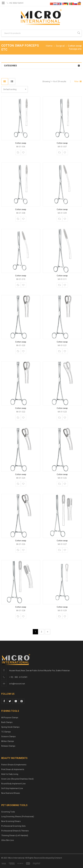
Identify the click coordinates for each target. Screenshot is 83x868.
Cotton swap (21, 143)
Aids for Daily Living (10, 774)
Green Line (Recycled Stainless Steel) (17, 779)
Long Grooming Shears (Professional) (18, 817)
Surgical (60, 46)
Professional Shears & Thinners (15, 831)
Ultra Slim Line (8, 840)
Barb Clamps (7, 722)
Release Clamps (8, 746)
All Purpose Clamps (10, 718)
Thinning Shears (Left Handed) (15, 835)
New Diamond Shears (11, 793)
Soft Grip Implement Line (12, 788)
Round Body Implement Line (13, 784)
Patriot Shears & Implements (14, 765)
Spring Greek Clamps (10, 727)
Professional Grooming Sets (14, 826)
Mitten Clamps (8, 741)
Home (49, 46)
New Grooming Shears (11, 821)
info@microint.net (17, 684)
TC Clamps (6, 732)
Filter (77, 81)
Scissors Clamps (8, 736)
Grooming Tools (8, 812)
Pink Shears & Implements (13, 769)
